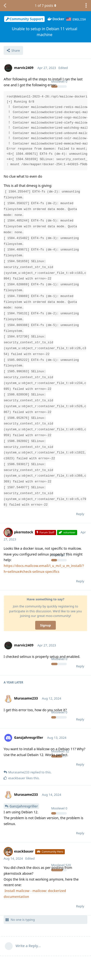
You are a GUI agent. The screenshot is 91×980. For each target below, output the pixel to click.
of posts (45, 5)
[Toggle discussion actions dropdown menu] (86, 6)
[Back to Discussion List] (5, 6)
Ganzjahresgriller (24, 806)
